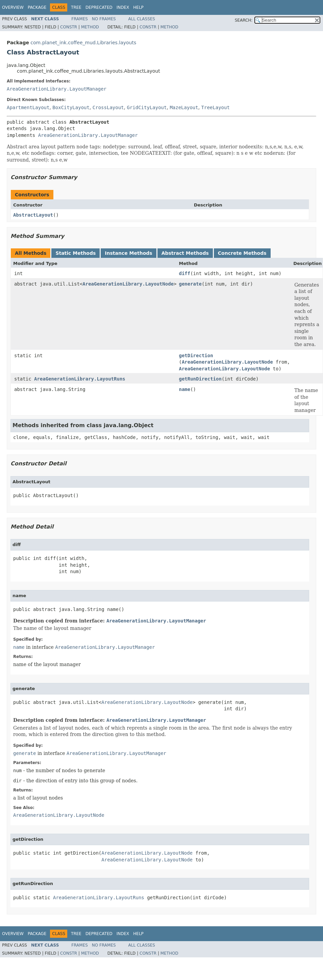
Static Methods (76, 253)
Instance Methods (128, 253)
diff (184, 273)
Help (138, 7)
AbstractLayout (33, 215)
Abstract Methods (185, 253)
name (184, 389)
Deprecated (99, 7)
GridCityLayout (147, 107)
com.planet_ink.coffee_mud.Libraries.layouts (83, 43)
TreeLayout (216, 107)
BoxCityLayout (71, 107)
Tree (76, 7)
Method (90, 27)
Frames (80, 19)
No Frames (104, 19)
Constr (69, 27)
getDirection (196, 356)
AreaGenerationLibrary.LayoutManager (57, 89)
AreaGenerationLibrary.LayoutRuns (80, 379)
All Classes (142, 19)
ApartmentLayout (28, 107)
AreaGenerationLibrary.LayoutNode (128, 284)
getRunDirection (200, 379)
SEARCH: (244, 20)
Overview (13, 7)
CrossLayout (108, 107)
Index (123, 7)
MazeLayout (184, 107)
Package (37, 7)
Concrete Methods (242, 253)
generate (190, 284)
